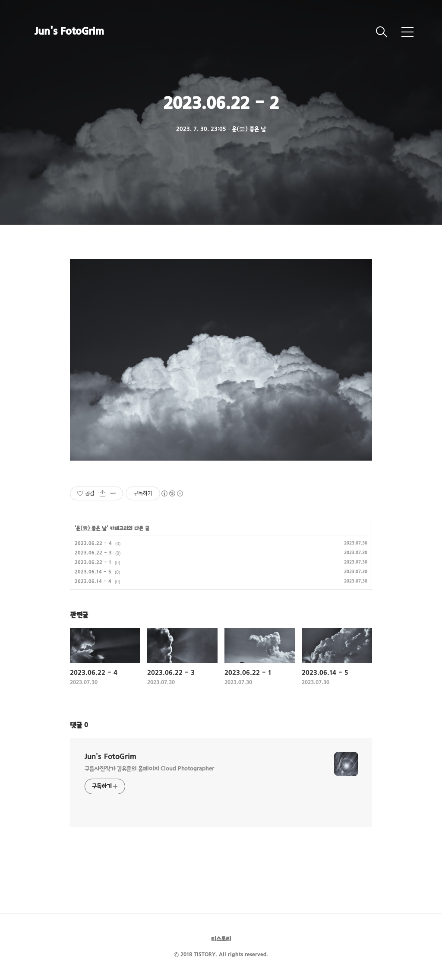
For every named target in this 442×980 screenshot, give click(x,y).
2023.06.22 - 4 (93, 544)
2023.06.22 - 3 (93, 553)
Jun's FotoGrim (69, 32)
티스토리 (221, 939)
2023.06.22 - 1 (93, 563)
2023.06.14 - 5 (93, 572)
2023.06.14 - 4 (93, 582)
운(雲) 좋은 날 (91, 528)
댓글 (79, 725)
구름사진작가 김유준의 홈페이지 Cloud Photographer (149, 769)
